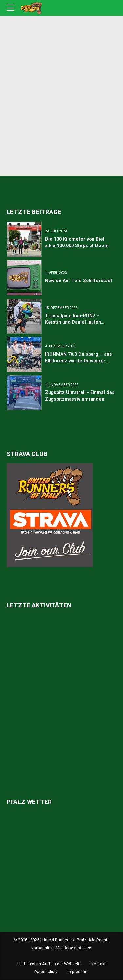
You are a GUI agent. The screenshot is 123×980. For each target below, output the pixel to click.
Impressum (78, 972)
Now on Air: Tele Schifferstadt (79, 281)
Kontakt (98, 964)
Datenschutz (46, 972)
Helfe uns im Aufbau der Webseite (50, 964)
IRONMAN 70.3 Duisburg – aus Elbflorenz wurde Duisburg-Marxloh (78, 361)
